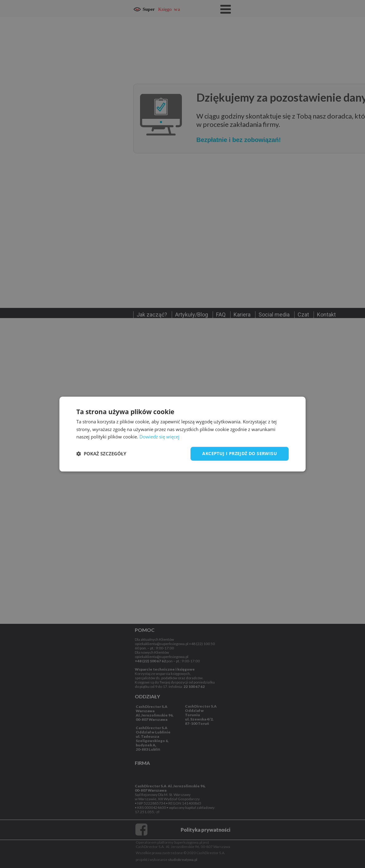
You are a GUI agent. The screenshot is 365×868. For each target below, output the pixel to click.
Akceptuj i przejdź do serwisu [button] (240, 453)
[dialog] (182, 434)
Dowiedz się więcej (159, 437)
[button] (101, 454)
